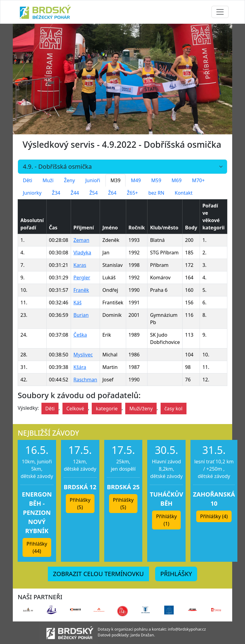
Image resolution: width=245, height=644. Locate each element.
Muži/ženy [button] (141, 409)
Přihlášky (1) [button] (166, 520)
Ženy (69, 180)
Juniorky (32, 193)
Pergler (82, 278)
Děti (28, 180)
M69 (177, 180)
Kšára (80, 367)
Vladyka (82, 253)
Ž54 (93, 193)
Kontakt (184, 193)
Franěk (81, 290)
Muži (48, 180)
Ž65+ (132, 193)
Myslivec (83, 355)
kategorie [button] (107, 409)
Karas (80, 265)
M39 (116, 180)
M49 (136, 180)
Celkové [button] (75, 409)
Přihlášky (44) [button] (37, 547)
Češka (80, 335)
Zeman (81, 240)
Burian (81, 315)
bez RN (156, 193)
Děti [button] (50, 409)
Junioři (93, 180)
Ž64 (112, 193)
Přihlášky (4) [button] (214, 516)
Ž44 (75, 193)
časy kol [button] (174, 409)
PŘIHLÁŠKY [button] (176, 574)
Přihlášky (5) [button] (80, 504)
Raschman (85, 380)
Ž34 (56, 193)
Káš (78, 303)
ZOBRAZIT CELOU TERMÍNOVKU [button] (98, 574)
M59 (156, 180)
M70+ (198, 180)
